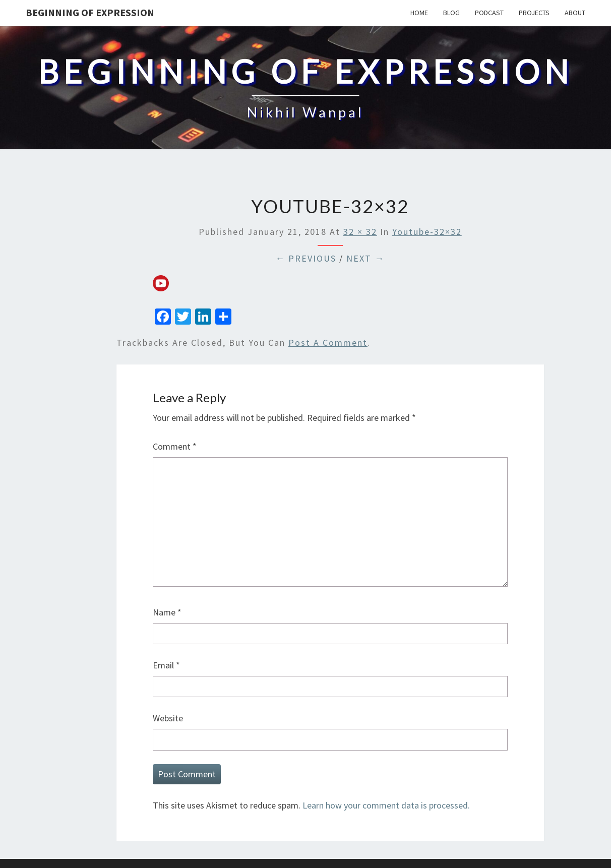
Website (168, 718)
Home (419, 13)
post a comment (328, 343)
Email (166, 665)
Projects (534, 13)
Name (167, 612)
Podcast (489, 13)
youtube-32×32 (427, 232)
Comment (175, 446)
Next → (365, 258)
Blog (451, 13)
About (575, 13)
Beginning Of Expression (90, 12)
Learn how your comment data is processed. (386, 805)
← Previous (306, 258)
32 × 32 (360, 232)
